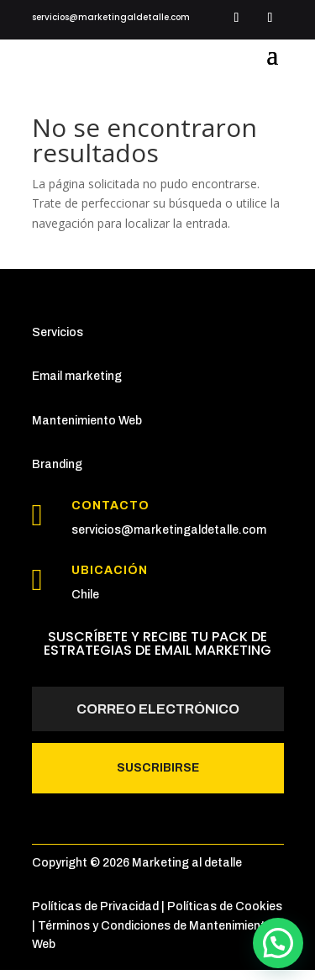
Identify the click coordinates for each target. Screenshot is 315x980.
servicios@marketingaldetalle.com (169, 530)
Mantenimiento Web (87, 421)
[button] (278, 943)
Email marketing (77, 376)
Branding (57, 464)
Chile (85, 595)
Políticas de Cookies (225, 906)
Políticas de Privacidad (95, 906)
